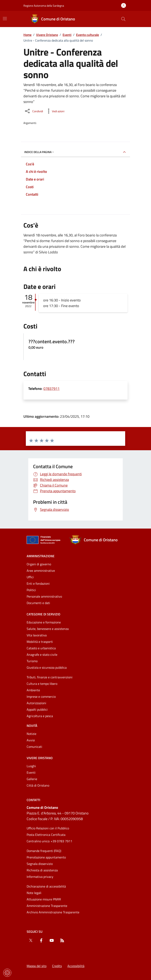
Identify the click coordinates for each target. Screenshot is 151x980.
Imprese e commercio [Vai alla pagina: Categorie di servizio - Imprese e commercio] (41, 697)
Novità (32, 726)
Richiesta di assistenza (42, 870)
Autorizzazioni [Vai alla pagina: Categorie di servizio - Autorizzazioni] (36, 703)
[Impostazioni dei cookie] (7, 973)
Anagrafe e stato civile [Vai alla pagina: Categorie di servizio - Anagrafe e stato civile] (42, 655)
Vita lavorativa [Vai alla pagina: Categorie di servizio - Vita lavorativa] (37, 635)
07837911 (51, 389)
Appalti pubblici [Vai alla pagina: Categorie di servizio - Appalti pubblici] (37, 709)
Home (27, 35)
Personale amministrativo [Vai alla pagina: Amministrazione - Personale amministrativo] (44, 596)
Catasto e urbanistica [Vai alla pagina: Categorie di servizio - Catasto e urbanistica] (41, 648)
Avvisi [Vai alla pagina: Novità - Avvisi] (31, 740)
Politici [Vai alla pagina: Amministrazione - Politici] (31, 590)
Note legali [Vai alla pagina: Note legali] (34, 893)
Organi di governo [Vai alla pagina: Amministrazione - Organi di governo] (39, 564)
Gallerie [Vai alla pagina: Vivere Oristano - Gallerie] (32, 779)
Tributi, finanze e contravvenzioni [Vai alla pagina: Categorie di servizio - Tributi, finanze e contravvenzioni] (50, 677)
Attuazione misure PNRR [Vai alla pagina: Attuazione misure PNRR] (44, 899)
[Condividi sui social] (34, 111)
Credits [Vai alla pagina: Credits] (57, 966)
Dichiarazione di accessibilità (46, 886)
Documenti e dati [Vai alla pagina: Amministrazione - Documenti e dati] (38, 603)
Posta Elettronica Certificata (46, 835)
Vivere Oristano (47, 35)
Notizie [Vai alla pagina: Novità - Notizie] (31, 734)
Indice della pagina (39, 152)
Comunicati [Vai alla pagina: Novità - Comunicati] (34, 747)
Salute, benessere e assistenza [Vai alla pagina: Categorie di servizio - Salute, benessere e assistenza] (48, 629)
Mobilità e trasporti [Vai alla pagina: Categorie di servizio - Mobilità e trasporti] (40, 642)
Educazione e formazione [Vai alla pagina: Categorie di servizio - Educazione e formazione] (44, 622)
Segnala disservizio (40, 864)
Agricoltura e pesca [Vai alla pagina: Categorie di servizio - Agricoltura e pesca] (40, 716)
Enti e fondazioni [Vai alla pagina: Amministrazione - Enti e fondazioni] (38, 583)
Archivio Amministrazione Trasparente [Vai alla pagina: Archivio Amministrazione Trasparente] (53, 912)
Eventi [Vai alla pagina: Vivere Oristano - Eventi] (31, 772)
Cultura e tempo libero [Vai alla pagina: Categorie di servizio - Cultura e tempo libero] (42, 684)
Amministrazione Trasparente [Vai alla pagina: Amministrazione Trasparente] (47, 906)
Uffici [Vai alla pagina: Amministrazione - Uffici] (30, 577)
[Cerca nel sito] (123, 19)
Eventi (67, 35)
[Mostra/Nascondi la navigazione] (5, 19)
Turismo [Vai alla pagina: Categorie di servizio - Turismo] (32, 661)
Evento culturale (88, 35)
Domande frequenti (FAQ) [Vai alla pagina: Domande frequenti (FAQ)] (44, 851)
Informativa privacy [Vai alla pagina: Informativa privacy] (40, 877)
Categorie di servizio (44, 614)
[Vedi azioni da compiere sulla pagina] (55, 111)
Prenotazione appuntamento (46, 857)
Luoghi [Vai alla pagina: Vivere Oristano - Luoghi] (31, 766)
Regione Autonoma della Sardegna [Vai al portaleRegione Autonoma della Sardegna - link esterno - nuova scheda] (44, 6)
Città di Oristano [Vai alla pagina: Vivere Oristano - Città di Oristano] (38, 785)
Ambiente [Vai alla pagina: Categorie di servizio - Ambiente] (33, 690)
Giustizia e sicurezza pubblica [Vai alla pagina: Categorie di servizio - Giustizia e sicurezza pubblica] (47, 667)
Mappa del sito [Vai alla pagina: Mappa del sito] (37, 966)
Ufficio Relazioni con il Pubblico (48, 828)
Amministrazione (41, 556)
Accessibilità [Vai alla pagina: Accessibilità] (76, 966)
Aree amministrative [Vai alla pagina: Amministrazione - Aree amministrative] (41, 571)
